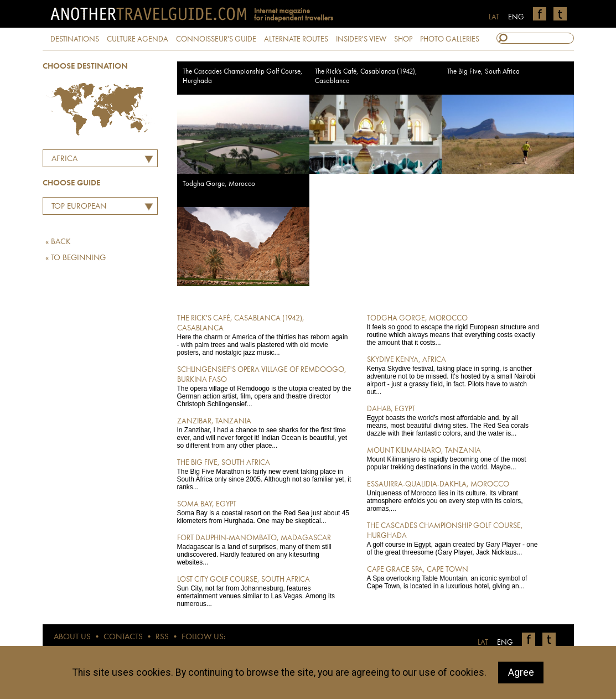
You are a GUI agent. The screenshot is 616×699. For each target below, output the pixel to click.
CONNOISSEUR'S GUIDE (216, 39)
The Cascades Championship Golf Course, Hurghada (243, 76)
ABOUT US (72, 637)
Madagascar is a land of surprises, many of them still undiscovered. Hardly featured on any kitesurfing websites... (264, 550)
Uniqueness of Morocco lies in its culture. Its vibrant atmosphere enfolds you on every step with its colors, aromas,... (454, 496)
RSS (162, 637)
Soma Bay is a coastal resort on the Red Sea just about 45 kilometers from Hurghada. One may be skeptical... (264, 512)
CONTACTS (123, 637)
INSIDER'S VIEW (361, 39)
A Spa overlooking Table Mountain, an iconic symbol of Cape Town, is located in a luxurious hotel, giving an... (454, 577)
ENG (516, 17)
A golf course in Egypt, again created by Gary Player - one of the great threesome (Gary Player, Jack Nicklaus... (454, 539)
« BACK (58, 242)
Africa (64, 159)
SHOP (403, 39)
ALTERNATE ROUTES (296, 39)
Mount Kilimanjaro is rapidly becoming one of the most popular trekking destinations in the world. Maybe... (454, 458)
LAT (494, 17)
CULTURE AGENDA (138, 39)
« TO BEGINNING (76, 258)
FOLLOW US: (203, 637)
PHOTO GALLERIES (450, 39)
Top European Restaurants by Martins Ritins (76, 208)
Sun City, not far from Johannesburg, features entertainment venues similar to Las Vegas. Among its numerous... (264, 591)
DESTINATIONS (75, 39)
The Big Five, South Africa (483, 72)
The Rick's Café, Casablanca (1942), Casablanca (366, 76)
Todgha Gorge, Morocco (219, 184)
